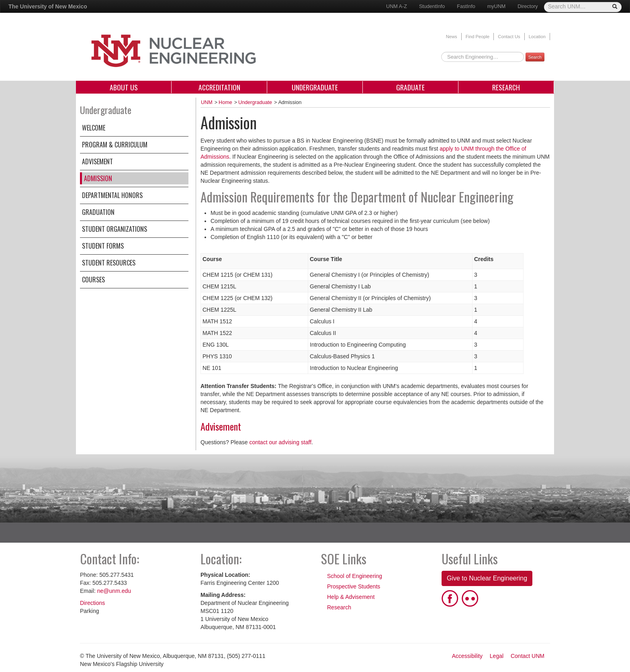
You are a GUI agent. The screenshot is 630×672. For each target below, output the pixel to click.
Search (535, 57)
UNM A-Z (397, 6)
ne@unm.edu (114, 591)
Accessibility (467, 656)
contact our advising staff (280, 442)
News (452, 37)
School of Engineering (355, 576)
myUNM (496, 6)
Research (506, 87)
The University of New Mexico (48, 6)
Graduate (410, 87)
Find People (478, 37)
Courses (93, 280)
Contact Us (509, 37)
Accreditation (219, 87)
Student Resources (109, 263)
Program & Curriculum (115, 145)
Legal (497, 656)
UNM (207, 102)
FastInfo (466, 6)
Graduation (98, 212)
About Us (124, 87)
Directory (528, 6)
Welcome (94, 128)
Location (537, 37)
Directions (92, 603)
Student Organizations (115, 229)
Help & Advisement (351, 597)
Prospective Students (354, 586)
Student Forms (103, 246)
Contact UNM (528, 656)
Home (225, 102)
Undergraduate (315, 87)
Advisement (97, 161)
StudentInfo (432, 6)
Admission (98, 178)
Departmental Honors (112, 195)
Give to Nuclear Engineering (487, 578)
